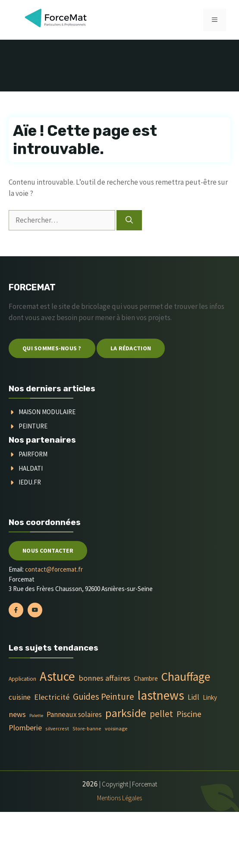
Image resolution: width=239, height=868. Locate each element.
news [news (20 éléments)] (17, 714)
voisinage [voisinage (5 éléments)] (116, 728)
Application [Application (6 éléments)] (22, 679)
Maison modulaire (47, 412)
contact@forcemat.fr (54, 569)
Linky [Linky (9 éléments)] (210, 697)
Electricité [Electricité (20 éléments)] (52, 697)
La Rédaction (131, 348)
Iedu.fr (30, 482)
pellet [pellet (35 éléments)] (161, 714)
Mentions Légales (119, 798)
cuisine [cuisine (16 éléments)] (20, 697)
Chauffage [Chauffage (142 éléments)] (186, 677)
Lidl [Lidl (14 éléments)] (193, 697)
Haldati (31, 468)
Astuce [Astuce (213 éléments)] (57, 676)
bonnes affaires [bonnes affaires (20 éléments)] (104, 678)
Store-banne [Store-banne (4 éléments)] (87, 728)
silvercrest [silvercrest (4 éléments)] (57, 728)
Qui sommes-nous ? (52, 348)
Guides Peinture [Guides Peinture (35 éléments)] (104, 697)
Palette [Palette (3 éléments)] (36, 715)
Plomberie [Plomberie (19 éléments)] (25, 728)
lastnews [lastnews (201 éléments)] (161, 695)
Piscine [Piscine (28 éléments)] (189, 714)
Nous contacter (48, 550)
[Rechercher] (129, 220)
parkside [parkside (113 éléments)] (126, 713)
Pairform (33, 454)
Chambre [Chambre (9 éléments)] (146, 678)
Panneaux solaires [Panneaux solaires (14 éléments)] (74, 714)
